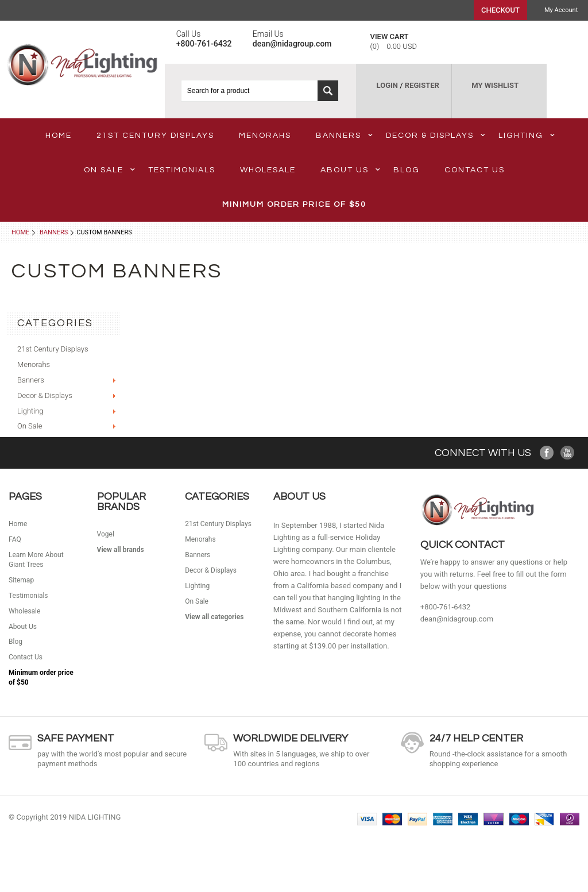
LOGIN (387, 85)
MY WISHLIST (495, 85)
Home (20, 232)
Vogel (106, 534)
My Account (561, 10)
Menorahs (265, 136)
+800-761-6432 (446, 607)
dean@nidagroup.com (457, 619)
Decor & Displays (436, 136)
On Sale (109, 170)
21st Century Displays (155, 136)
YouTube (568, 453)
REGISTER (422, 85)
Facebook (547, 453)
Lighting (527, 136)
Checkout (500, 10)
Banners (344, 136)
